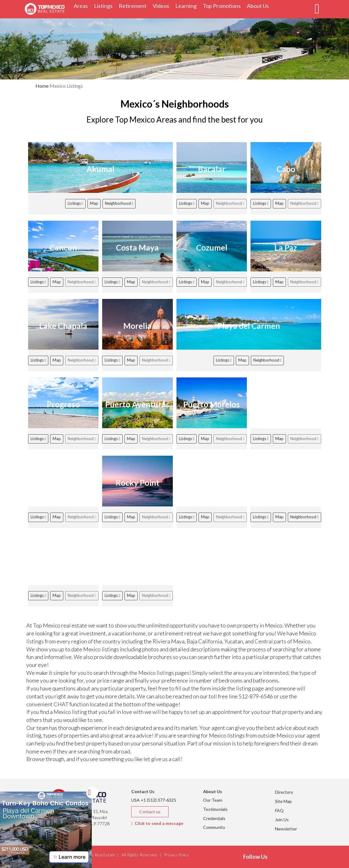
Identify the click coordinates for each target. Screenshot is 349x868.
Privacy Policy (176, 855)
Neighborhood (119, 203)
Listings (75, 203)
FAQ (279, 810)
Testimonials (215, 809)
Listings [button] (105, 6)
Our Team (213, 800)
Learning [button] (187, 6)
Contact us (150, 812)
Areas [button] (82, 6)
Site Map (283, 801)
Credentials (214, 818)
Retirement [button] (134, 6)
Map (94, 203)
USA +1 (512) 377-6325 (154, 800)
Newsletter (286, 829)
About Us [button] (259, 6)
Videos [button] (162, 6)
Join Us (282, 820)
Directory (284, 792)
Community (214, 827)
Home (42, 86)
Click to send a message (157, 823)
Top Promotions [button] (223, 6)
